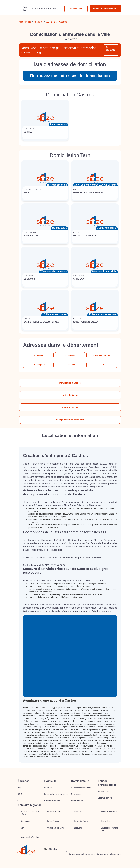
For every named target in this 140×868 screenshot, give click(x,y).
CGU (20, 794)
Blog (19, 788)
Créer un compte (105, 798)
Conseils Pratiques (52, 800)
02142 (49, 22)
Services (48, 788)
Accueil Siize (25, 22)
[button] (67, 22)
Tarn (54, 22)
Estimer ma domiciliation (104, 9)
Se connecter (76, 9)
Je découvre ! (111, 50)
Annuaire (38, 22)
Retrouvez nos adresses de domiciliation (70, 76)
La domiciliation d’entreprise (56, 794)
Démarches (76, 794)
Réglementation (78, 800)
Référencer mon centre (81, 788)
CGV (20, 800)
